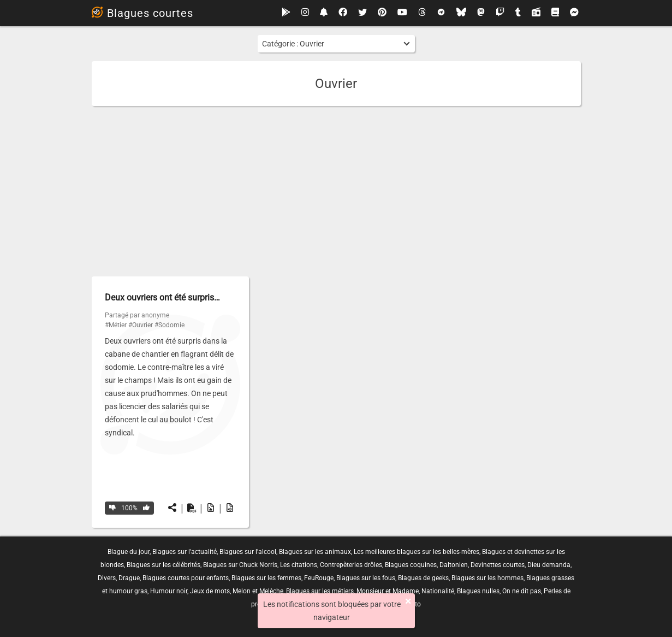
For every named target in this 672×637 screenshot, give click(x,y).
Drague (129, 578)
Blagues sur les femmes (266, 578)
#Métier (116, 325)
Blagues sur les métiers (320, 591)
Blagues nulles (478, 591)
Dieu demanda (549, 565)
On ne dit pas (522, 591)
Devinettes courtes (498, 565)
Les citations (299, 565)
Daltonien (454, 565)
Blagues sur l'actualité (185, 552)
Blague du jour (129, 552)
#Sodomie (170, 325)
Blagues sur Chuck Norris (240, 565)
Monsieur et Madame (388, 591)
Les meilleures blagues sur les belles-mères (417, 552)
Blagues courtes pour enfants (186, 578)
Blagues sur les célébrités (163, 565)
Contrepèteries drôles (351, 565)
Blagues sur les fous (366, 578)
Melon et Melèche (258, 591)
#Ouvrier (141, 325)
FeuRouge (319, 578)
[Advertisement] (336, 191)
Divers (107, 578)
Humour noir (169, 591)
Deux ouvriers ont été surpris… (162, 297)
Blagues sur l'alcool (248, 552)
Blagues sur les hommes (487, 578)
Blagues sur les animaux (315, 552)
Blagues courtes (142, 13)
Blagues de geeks (423, 578)
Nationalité (438, 591)
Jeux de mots (210, 591)
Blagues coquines (411, 565)
